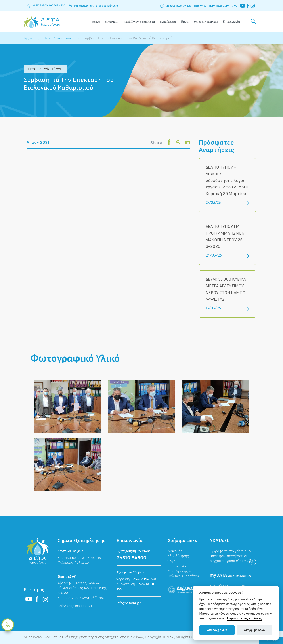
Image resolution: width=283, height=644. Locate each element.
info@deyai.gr (129, 603)
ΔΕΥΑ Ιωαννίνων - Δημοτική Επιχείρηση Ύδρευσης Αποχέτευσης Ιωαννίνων (42, 22)
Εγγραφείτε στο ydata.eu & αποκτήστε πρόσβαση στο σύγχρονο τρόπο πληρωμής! (231, 556)
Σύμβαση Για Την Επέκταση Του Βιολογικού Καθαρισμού (129, 38)
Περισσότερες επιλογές (245, 618)
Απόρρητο (271, 640)
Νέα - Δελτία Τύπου (59, 38)
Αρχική (29, 38)
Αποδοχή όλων (217, 630)
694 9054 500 (57, 6)
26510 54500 (40, 6)
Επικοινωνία (231, 22)
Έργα (185, 22)
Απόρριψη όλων (254, 630)
